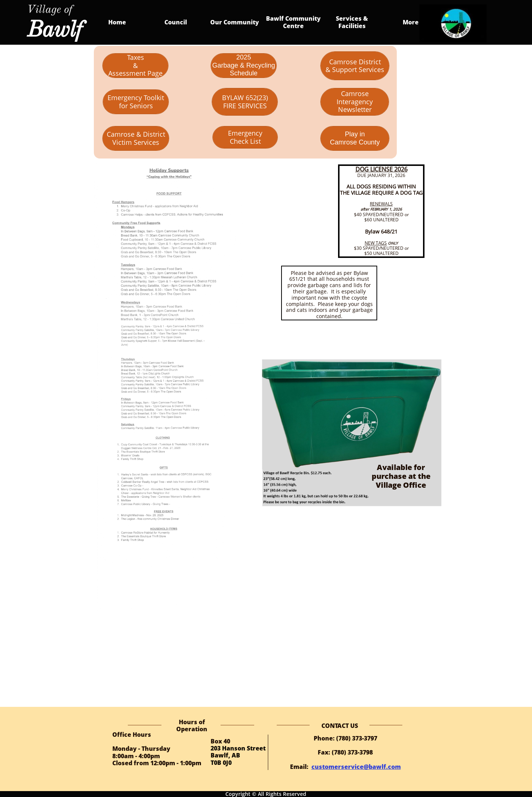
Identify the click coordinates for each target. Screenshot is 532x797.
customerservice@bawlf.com (356, 767)
